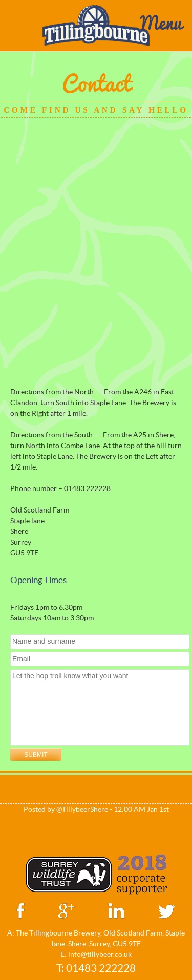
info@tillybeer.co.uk (100, 954)
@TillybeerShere (82, 809)
